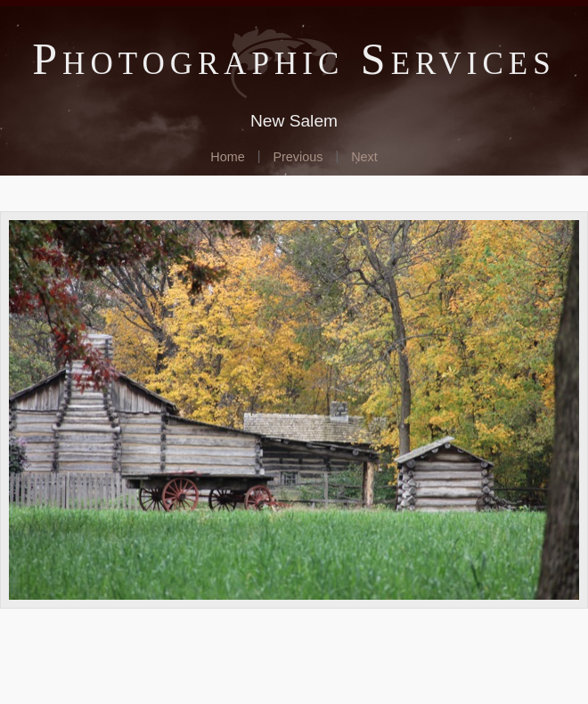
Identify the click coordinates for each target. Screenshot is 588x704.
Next (364, 157)
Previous (298, 157)
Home (227, 157)
